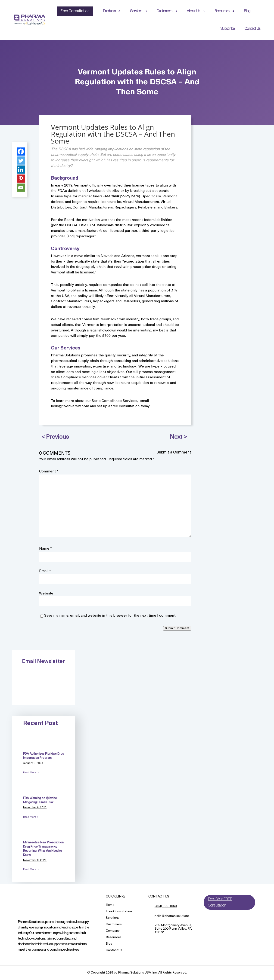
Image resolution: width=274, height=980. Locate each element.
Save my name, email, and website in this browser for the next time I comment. (110, 616)
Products (109, 11)
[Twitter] (21, 161)
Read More (30, 772)
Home (110, 905)
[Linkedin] (21, 170)
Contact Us (252, 29)
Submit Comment (177, 628)
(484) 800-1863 (166, 906)
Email (45, 571)
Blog (247, 11)
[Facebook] (21, 152)
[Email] (21, 188)
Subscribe (228, 29)
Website (46, 594)
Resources (222, 11)
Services (136, 11)
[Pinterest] (21, 179)
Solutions (113, 918)
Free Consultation (75, 11)
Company (113, 931)
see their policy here (122, 196)
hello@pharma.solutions (172, 916)
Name (45, 549)
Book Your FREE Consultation (220, 902)
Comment (49, 472)
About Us (193, 11)
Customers (164, 11)
